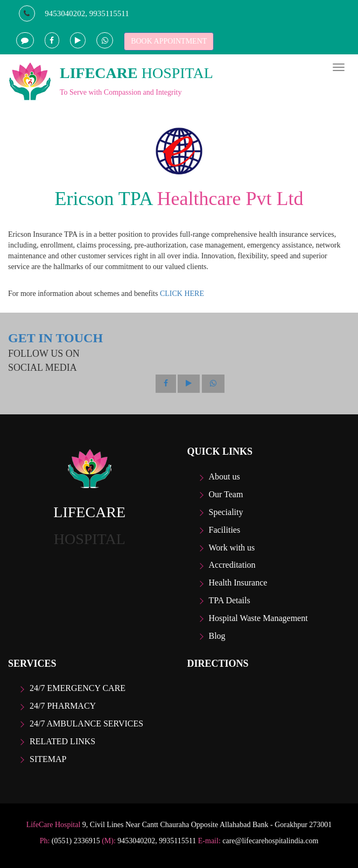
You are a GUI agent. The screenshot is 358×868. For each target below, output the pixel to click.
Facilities (225, 530)
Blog (217, 636)
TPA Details (230, 600)
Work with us (232, 548)
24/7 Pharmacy (63, 706)
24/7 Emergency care (78, 688)
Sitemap (48, 759)
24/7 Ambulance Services (86, 724)
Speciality (226, 512)
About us (224, 477)
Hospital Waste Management (258, 618)
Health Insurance (238, 583)
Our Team (226, 494)
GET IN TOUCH (55, 338)
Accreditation (232, 565)
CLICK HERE (182, 294)
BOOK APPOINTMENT (169, 41)
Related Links (62, 741)
